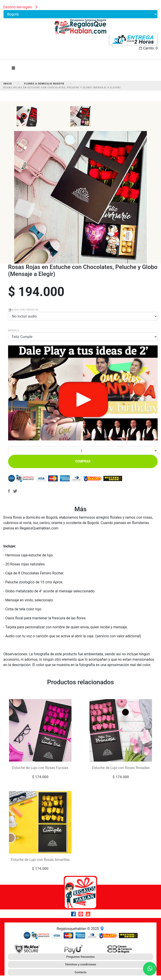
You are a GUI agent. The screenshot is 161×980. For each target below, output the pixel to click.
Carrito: (148, 48)
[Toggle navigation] (13, 69)
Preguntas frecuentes (80, 957)
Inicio (8, 84)
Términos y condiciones (81, 964)
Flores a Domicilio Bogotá (44, 84)
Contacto (81, 972)
